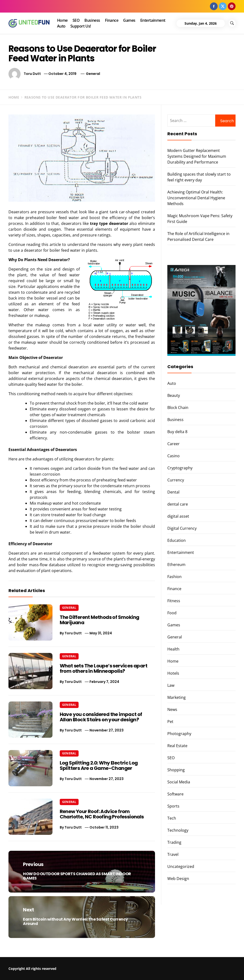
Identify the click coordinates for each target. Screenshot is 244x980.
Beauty (174, 395)
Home (62, 20)
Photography (179, 734)
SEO (76, 20)
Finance (112, 20)
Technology (178, 830)
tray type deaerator (109, 223)
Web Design (178, 879)
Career (174, 444)
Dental (173, 492)
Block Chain (178, 408)
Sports (173, 806)
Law (171, 685)
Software (175, 794)
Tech (172, 818)
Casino (174, 456)
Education (177, 540)
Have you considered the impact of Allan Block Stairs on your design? (101, 717)
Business (92, 20)
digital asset (178, 516)
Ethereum (176, 565)
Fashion (174, 577)
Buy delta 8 (177, 432)
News (172, 709)
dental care (178, 504)
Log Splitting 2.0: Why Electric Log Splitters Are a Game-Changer (99, 765)
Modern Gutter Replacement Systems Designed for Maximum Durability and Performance (197, 156)
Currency (176, 480)
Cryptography (180, 468)
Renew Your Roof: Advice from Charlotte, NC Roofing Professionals (102, 814)
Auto (61, 26)
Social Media (179, 782)
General (93, 74)
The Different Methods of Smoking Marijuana (100, 620)
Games (129, 20)
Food (172, 613)
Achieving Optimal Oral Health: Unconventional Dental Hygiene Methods (196, 198)
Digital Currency (182, 528)
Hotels (173, 673)
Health (173, 649)
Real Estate (177, 746)
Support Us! (81, 26)
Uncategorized (181, 866)
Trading (174, 842)
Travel (173, 854)
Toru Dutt (32, 74)
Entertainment (153, 20)
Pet (170, 722)
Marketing (177, 697)
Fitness (174, 601)
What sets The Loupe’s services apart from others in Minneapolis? (104, 668)
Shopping (176, 770)
